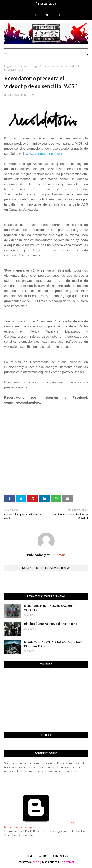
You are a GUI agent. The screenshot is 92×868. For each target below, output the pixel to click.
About (43, 856)
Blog (36, 862)
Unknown (13, 95)
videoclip (31, 66)
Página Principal (14, 66)
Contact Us (60, 856)
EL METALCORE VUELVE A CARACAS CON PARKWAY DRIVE (53, 644)
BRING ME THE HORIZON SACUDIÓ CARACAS (49, 608)
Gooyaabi (68, 862)
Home (30, 856)
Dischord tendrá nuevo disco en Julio (50, 624)
